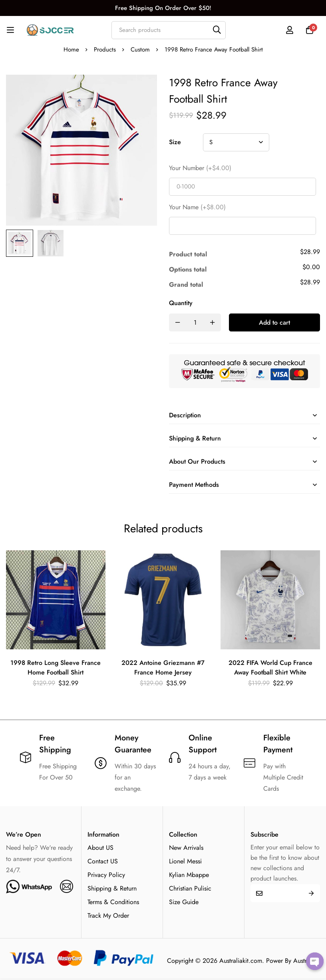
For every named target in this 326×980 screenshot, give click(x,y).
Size (175, 142)
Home (71, 50)
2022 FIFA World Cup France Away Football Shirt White (270, 668)
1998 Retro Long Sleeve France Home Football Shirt (56, 668)
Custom (140, 50)
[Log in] (290, 30)
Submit (311, 893)
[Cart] (310, 30)
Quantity (181, 303)
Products (105, 50)
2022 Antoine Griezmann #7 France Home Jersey (163, 668)
